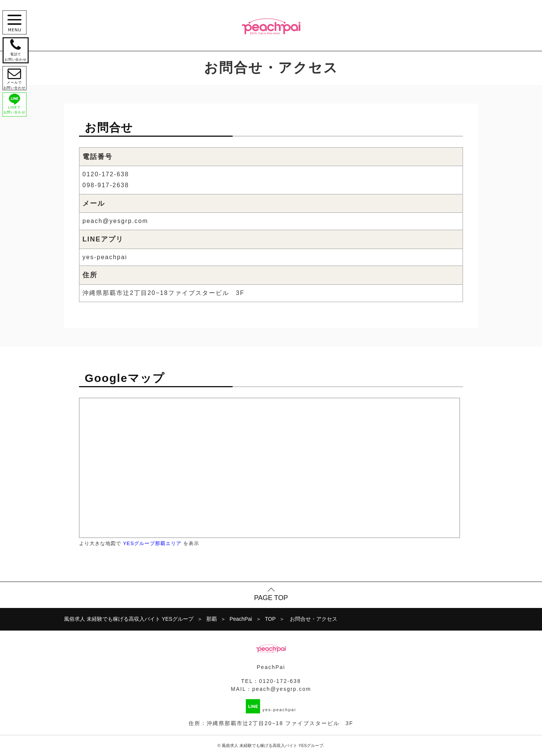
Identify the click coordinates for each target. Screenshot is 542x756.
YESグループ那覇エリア (152, 543)
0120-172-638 (106, 174)
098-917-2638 (106, 185)
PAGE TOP (271, 598)
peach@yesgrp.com (115, 221)
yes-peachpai (105, 257)
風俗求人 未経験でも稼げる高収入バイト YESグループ (273, 745)
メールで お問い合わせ (16, 81)
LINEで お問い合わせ (16, 109)
